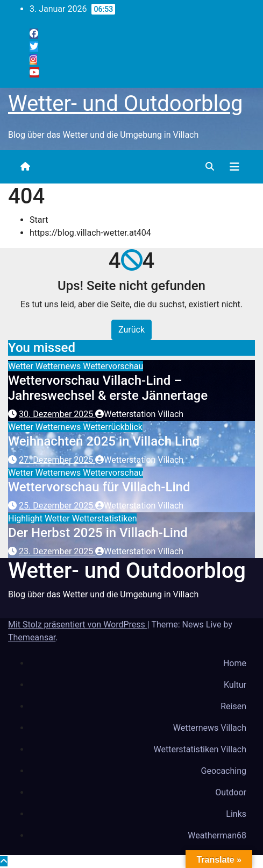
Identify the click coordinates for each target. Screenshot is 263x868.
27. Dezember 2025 (57, 460)
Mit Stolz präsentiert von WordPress (78, 624)
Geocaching (224, 771)
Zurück (131, 330)
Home (235, 663)
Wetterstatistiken (105, 518)
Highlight (26, 518)
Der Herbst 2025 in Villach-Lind (98, 533)
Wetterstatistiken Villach (200, 749)
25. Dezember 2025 (57, 506)
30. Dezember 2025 (57, 414)
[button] (210, 167)
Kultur (235, 685)
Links (236, 814)
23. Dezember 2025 (57, 551)
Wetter (22, 366)
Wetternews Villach (210, 728)
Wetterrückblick (113, 427)
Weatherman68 (217, 835)
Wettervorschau (113, 366)
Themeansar (32, 637)
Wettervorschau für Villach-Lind (99, 487)
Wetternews (59, 366)
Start (39, 220)
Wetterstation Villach (139, 414)
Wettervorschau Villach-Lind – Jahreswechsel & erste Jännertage (108, 388)
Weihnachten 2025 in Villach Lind (104, 441)
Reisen (233, 706)
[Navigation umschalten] (234, 167)
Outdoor (231, 792)
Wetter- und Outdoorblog (125, 104)
